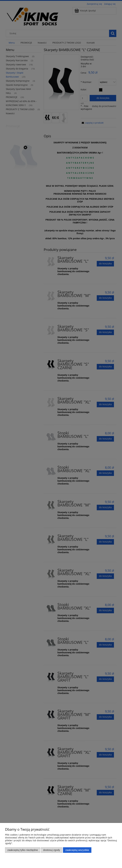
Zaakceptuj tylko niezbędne (23, 850)
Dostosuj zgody (52, 850)
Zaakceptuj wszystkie (77, 850)
